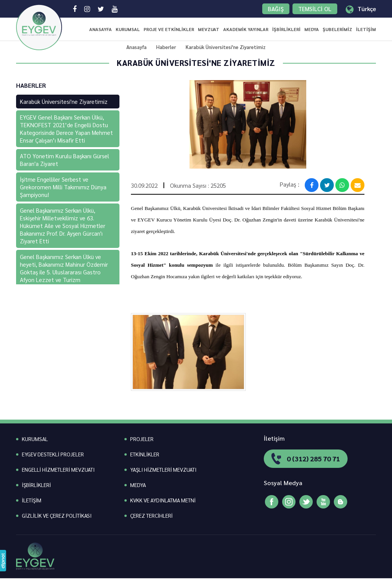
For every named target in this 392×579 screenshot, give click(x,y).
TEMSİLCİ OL (315, 9)
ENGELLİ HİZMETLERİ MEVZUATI (58, 469)
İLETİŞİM (366, 29)
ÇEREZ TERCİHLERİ (151, 515)
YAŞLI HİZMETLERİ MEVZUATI (163, 469)
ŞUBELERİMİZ (337, 29)
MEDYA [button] (312, 29)
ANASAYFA (100, 29)
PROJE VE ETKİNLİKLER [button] (169, 29)
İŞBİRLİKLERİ (286, 29)
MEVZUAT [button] (209, 29)
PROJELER (142, 439)
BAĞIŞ (276, 9)
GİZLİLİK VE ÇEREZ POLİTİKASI (57, 515)
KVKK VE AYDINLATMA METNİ (163, 500)
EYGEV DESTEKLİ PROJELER (53, 454)
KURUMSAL (128, 29)
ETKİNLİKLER (145, 454)
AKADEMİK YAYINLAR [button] (246, 29)
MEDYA (138, 485)
